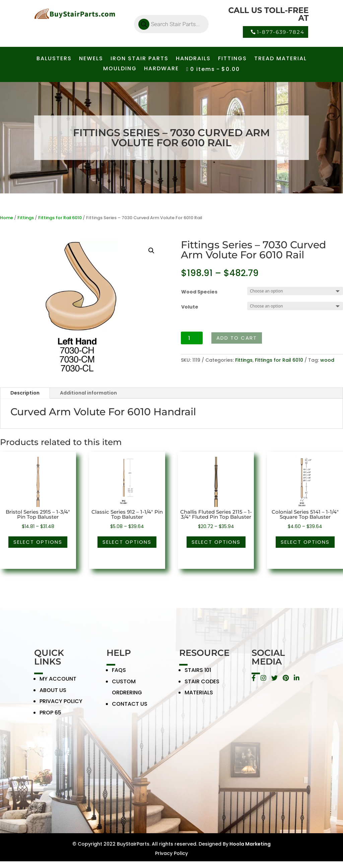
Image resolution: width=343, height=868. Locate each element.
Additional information (88, 393)
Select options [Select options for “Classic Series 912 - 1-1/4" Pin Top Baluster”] (127, 542)
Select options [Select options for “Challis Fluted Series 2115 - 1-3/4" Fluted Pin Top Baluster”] (216, 542)
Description (25, 393)
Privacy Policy (171, 853)
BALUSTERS (54, 59)
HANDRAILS (193, 59)
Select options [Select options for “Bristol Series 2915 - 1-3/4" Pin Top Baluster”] (38, 542)
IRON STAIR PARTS (140, 59)
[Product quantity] (192, 338)
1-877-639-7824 (281, 32)
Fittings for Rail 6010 (60, 218)
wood (327, 360)
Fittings (26, 218)
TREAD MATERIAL (281, 59)
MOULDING (120, 69)
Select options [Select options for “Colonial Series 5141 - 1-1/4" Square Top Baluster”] (305, 542)
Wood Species (199, 292)
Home (7, 218)
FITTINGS (232, 59)
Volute (190, 307)
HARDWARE (161, 69)
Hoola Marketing (250, 844)
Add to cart (237, 338)
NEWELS (91, 59)
